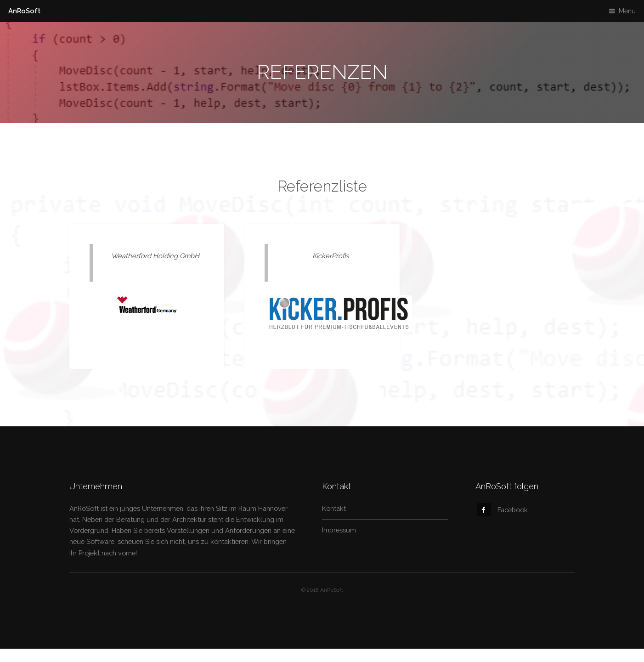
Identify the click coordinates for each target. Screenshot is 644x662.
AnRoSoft (24, 11)
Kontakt (334, 508)
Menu (627, 11)
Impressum (339, 530)
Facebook (503, 510)
